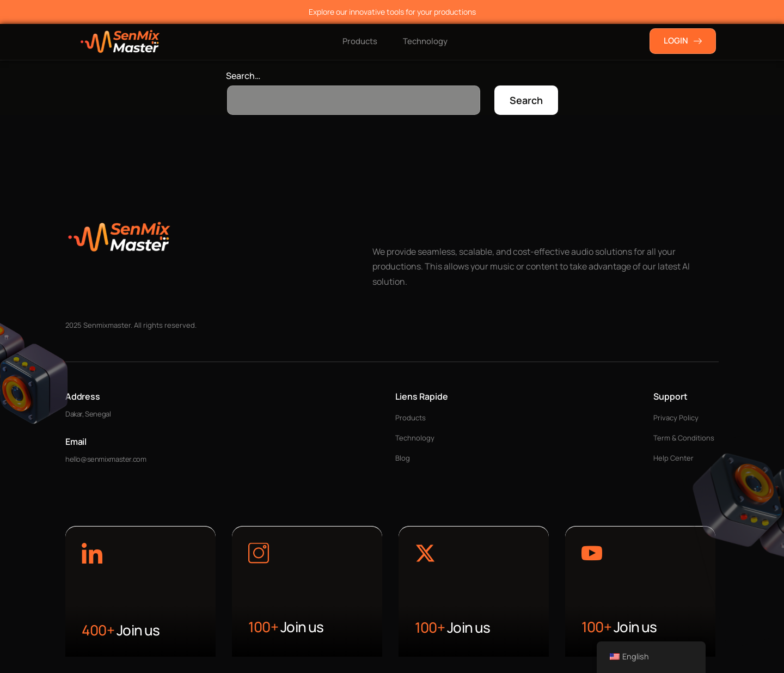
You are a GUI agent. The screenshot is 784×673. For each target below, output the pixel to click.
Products (359, 41)
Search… (243, 76)
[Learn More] (92, 555)
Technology (426, 41)
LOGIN (683, 41)
